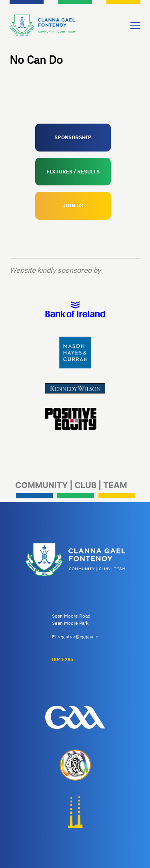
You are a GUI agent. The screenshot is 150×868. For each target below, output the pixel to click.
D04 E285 (63, 659)
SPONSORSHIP (73, 137)
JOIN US (73, 206)
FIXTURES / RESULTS (73, 172)
